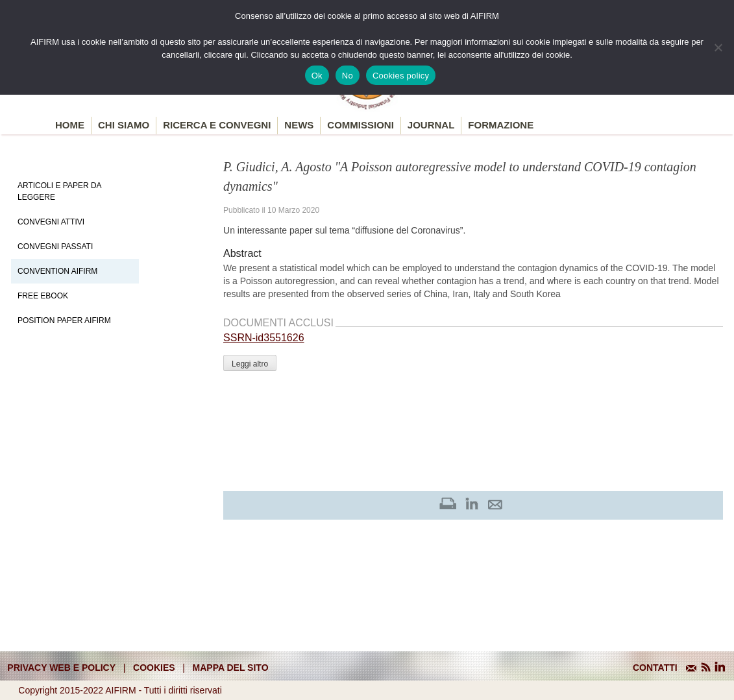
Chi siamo (124, 125)
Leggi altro (250, 364)
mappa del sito (231, 668)
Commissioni (361, 125)
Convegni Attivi (51, 222)
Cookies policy (401, 76)
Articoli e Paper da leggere (59, 191)
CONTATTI (655, 668)
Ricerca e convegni (217, 125)
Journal (431, 125)
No (348, 76)
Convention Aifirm (57, 271)
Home (70, 125)
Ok (317, 76)
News (299, 125)
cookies (154, 668)
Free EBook (43, 296)
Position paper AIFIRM (64, 320)
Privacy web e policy (61, 668)
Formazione (501, 125)
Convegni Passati (55, 247)
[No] (718, 47)
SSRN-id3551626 (264, 338)
